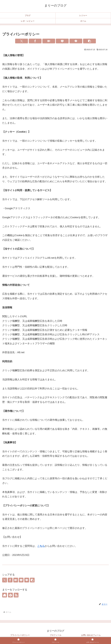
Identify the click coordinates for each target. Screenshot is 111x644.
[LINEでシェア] (76, 41)
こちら (41, 546)
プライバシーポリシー (20, 635)
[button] (89, 41)
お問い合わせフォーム (91, 635)
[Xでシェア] (22, 41)
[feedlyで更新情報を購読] (10, 595)
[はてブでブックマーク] (49, 41)
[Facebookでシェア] (35, 41)
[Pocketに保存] (62, 41)
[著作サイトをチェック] (5, 595)
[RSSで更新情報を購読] (16, 595)
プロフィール (56, 635)
